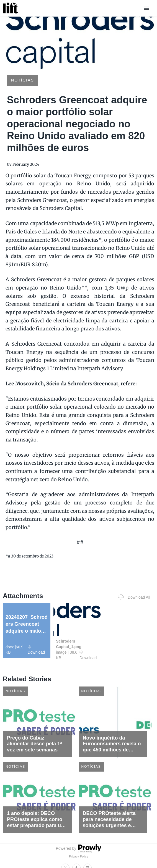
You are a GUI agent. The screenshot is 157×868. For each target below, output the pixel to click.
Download (36, 650)
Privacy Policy (79, 856)
